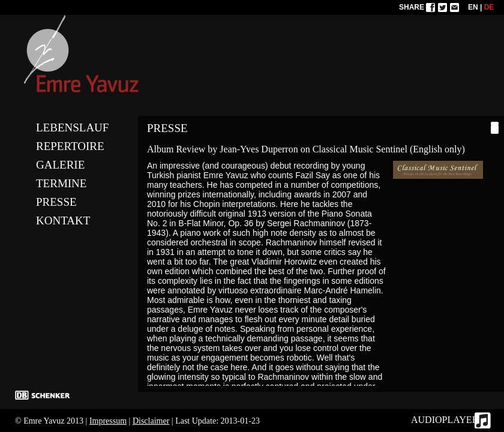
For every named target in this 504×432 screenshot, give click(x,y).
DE (489, 7)
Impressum (108, 421)
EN (473, 7)
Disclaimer (151, 421)
